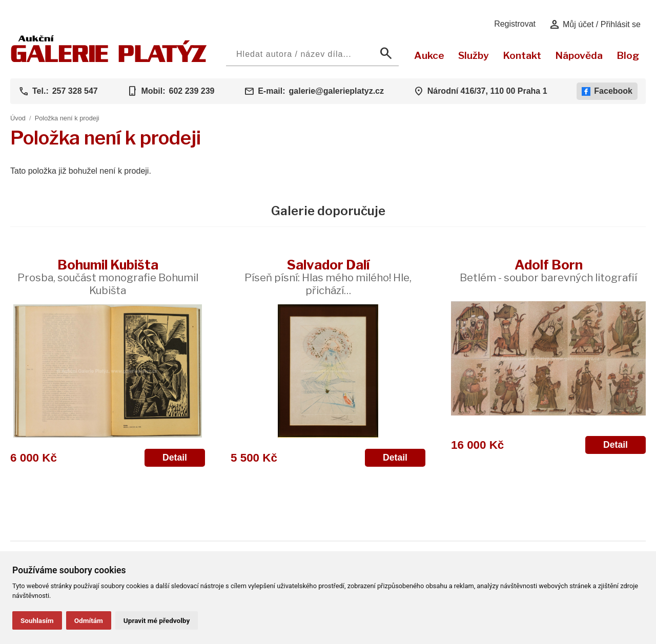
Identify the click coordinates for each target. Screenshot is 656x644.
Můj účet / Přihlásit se (595, 25)
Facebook (607, 91)
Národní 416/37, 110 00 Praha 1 (487, 91)
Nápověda (579, 55)
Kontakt (522, 55)
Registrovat (515, 24)
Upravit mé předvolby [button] (157, 620)
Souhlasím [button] (37, 620)
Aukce (429, 55)
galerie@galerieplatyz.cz (336, 91)
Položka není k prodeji (67, 118)
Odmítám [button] (89, 620)
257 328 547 (75, 91)
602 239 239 (191, 91)
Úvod (18, 118)
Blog (628, 55)
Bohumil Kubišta (108, 277)
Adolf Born (548, 270)
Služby (474, 55)
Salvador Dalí (328, 277)
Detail (175, 458)
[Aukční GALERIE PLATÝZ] (109, 60)
